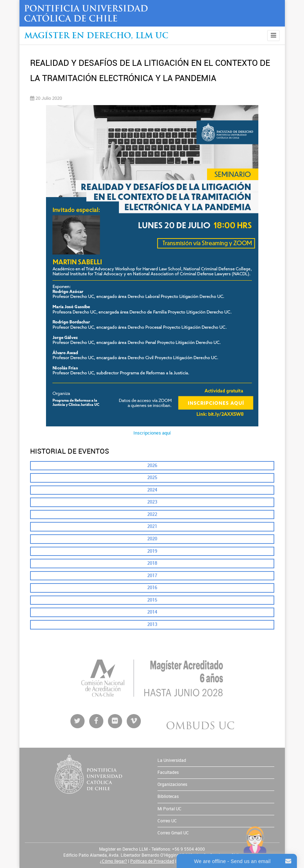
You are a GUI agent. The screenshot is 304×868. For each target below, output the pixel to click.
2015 (152, 600)
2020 (152, 539)
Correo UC (167, 821)
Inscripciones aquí (152, 433)
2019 (152, 551)
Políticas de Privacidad (152, 861)
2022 (152, 514)
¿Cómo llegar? (113, 861)
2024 (152, 490)
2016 (152, 588)
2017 (152, 576)
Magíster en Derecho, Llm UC (96, 36)
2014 (152, 612)
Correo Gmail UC (173, 833)
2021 (152, 526)
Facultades (168, 772)
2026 (152, 465)
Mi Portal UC (170, 809)
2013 (152, 624)
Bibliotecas (168, 797)
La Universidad (172, 760)
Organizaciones (172, 784)
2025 (152, 478)
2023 (152, 502)
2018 (152, 563)
